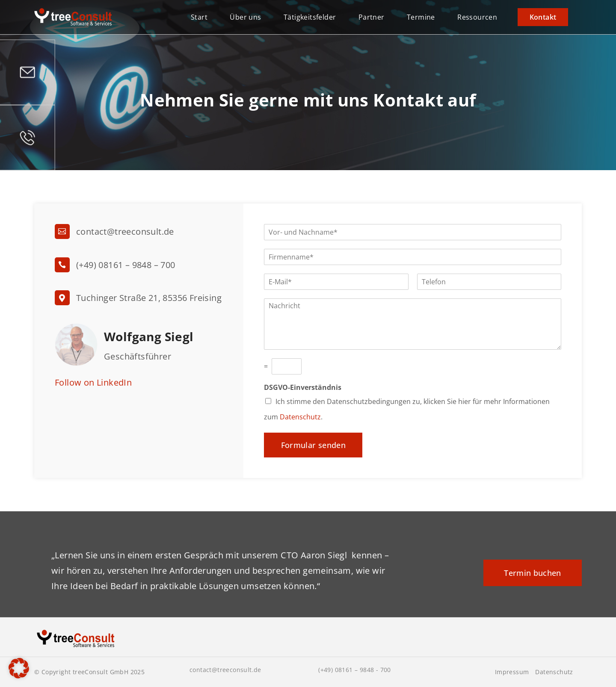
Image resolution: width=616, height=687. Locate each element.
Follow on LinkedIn (93, 382)
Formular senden (313, 445)
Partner (372, 17)
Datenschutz (300, 417)
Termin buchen (533, 573)
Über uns (245, 17)
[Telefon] (489, 282)
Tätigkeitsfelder (310, 17)
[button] (19, 668)
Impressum (512, 672)
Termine (421, 17)
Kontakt (543, 17)
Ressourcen (477, 17)
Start (199, 17)
